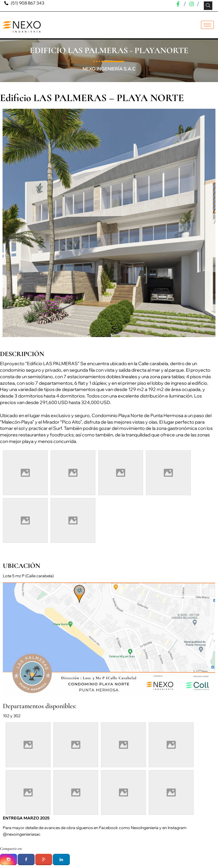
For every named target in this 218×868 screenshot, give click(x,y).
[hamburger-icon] (207, 25)
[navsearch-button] (208, 6)
